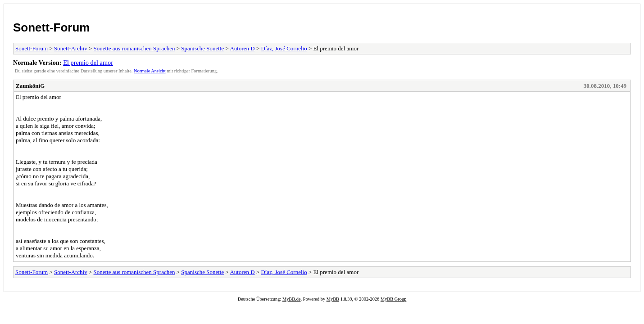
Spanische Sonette (202, 48)
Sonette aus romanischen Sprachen (134, 48)
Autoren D (242, 48)
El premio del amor (88, 63)
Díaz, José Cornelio (284, 48)
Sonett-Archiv (71, 48)
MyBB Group (393, 299)
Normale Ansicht (150, 71)
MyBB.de (292, 299)
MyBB (333, 299)
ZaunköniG (30, 86)
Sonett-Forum (51, 27)
